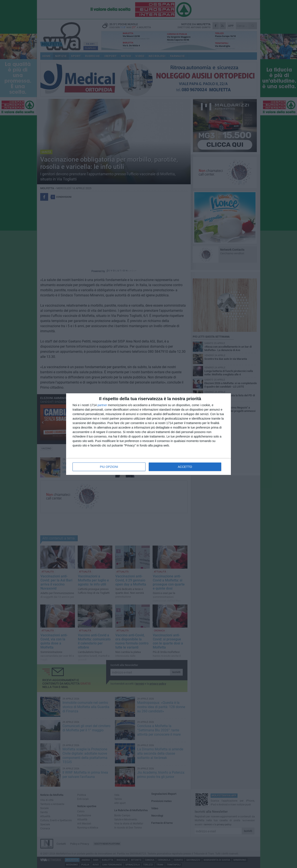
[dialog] (148, 434)
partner (102, 405)
